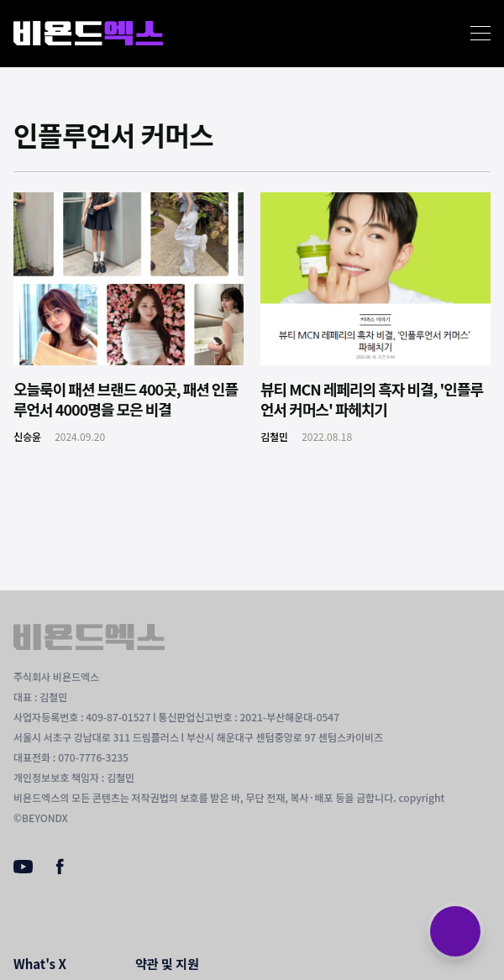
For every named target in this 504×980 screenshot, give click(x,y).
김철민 (274, 436)
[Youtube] (23, 868)
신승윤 (27, 436)
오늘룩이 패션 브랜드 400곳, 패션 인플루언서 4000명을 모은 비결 (126, 399)
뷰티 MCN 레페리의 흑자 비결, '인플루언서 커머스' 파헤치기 (372, 399)
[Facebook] (60, 870)
